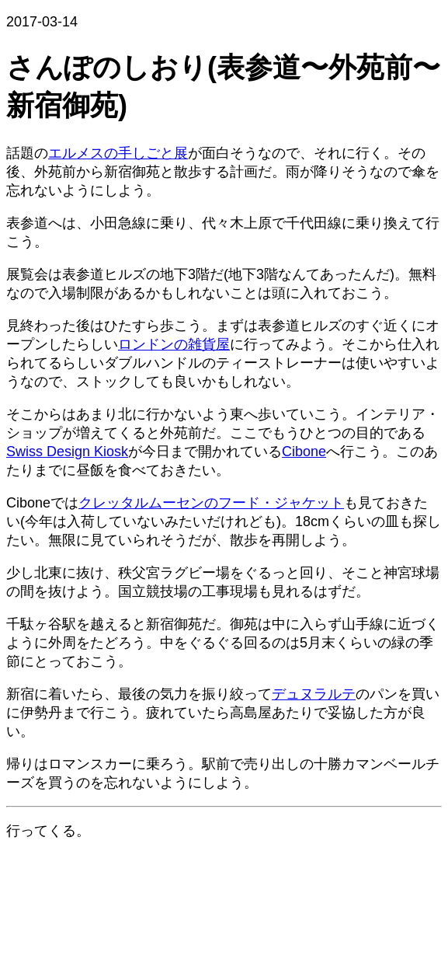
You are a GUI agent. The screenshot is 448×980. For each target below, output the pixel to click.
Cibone (304, 452)
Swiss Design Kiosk (67, 452)
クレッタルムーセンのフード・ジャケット (211, 503)
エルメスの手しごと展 (118, 153)
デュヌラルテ (314, 694)
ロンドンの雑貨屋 (174, 344)
